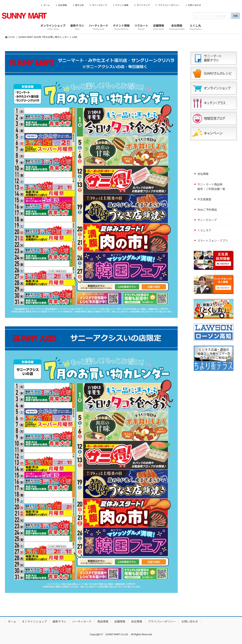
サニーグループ (99, 5)
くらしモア (204, 230)
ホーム (47, 5)
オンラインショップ (34, 621)
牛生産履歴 (204, 199)
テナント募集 (122, 5)
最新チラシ (60, 621)
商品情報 (103, 621)
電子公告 (79, 5)
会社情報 (63, 5)
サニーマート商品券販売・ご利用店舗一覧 (211, 187)
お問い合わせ (195, 5)
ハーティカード (82, 621)
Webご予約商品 (207, 209)
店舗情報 (120, 621)
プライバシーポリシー (169, 5)
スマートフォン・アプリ (213, 241)
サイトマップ (143, 5)
